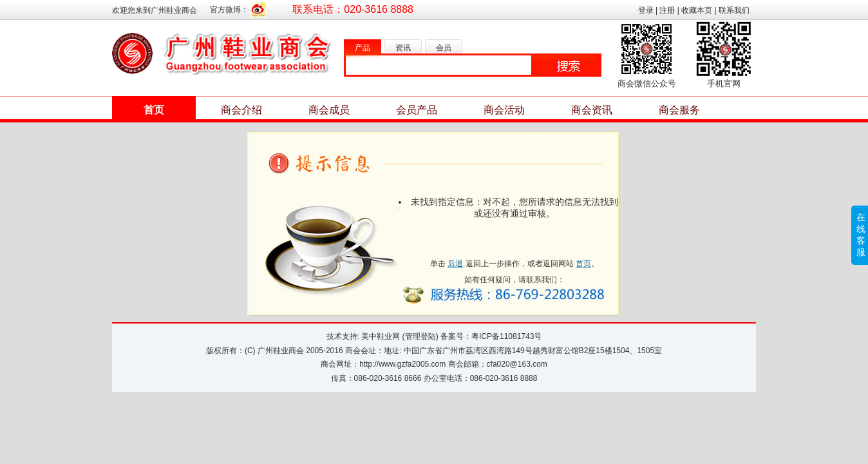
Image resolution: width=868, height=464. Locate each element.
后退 (455, 264)
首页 (154, 110)
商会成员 (329, 110)
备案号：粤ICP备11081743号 (491, 336)
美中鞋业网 (381, 336)
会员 (444, 48)
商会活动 (504, 110)
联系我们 (734, 10)
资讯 (403, 48)
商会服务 (679, 110)
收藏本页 (697, 10)
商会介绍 (241, 110)
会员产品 (417, 110)
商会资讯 (592, 110)
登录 (646, 10)
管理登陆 (420, 336)
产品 (363, 48)
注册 (667, 10)
